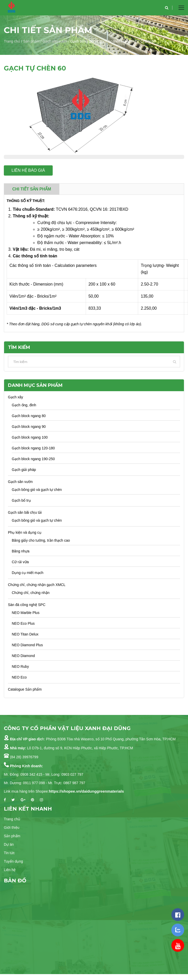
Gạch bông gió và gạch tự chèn (37, 490)
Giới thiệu (12, 827)
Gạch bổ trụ (21, 500)
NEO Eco (19, 677)
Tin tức (9, 853)
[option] (94, 114)
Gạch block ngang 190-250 (33, 459)
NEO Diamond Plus (27, 645)
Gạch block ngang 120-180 (33, 448)
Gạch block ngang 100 (30, 437)
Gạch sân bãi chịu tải (25, 512)
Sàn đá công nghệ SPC (27, 605)
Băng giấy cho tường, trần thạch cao (41, 540)
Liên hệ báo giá (28, 170)
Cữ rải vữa (20, 562)
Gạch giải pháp (24, 470)
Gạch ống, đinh (24, 405)
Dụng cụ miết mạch (27, 573)
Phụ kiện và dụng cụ (25, 532)
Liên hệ (10, 870)
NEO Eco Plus (23, 623)
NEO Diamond (23, 656)
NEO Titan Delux (25, 634)
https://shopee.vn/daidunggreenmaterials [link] (86, 791)
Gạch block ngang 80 (29, 416)
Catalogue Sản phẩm (25, 689)
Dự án (9, 844)
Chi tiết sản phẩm (32, 189)
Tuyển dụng (13, 861)
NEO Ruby (20, 666)
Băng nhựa (21, 551)
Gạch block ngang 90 (29, 427)
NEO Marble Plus (26, 613)
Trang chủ (12, 41)
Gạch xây (15, 397)
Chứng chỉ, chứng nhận (31, 593)
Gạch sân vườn (55, 41)
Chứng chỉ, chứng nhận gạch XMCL (37, 585)
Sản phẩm (31, 41)
